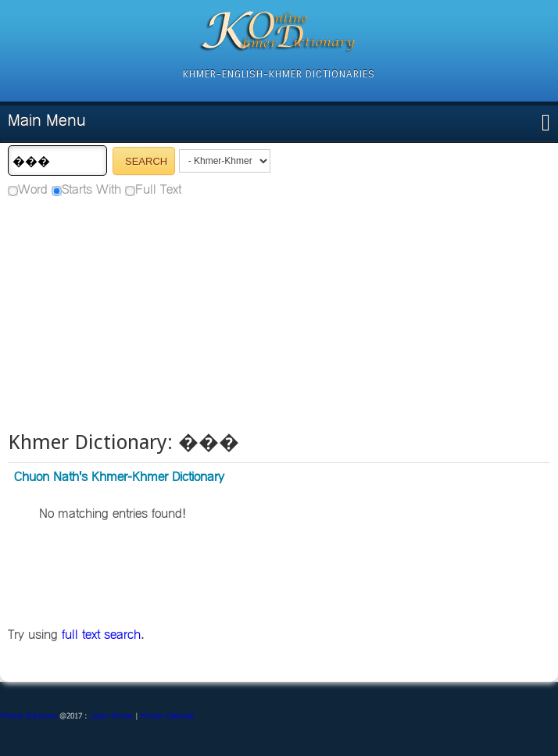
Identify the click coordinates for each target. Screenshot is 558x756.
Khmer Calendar (167, 717)
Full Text (158, 191)
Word (33, 191)
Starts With (91, 191)
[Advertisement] (279, 312)
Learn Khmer (111, 717)
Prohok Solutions (29, 717)
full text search (101, 636)
